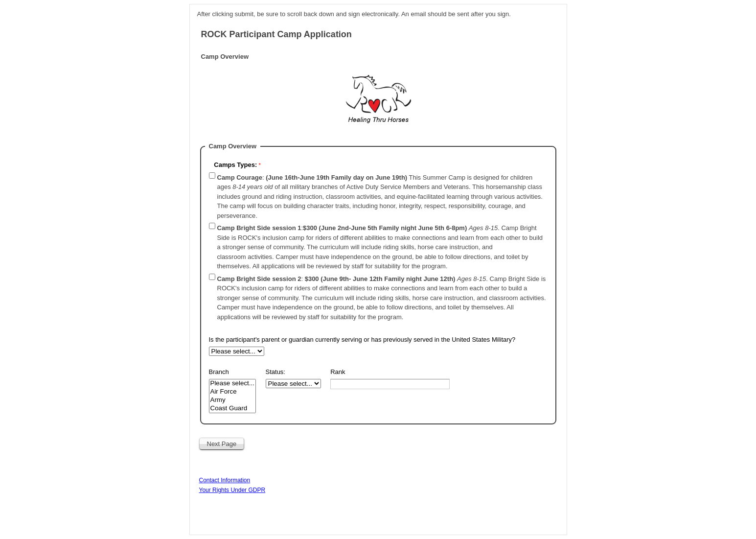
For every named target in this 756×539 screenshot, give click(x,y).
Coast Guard (232, 409)
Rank (338, 372)
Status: (275, 372)
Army (232, 400)
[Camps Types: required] (296, 166)
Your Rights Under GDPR (232, 490)
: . (380, 247)
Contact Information (225, 480)
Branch (219, 372)
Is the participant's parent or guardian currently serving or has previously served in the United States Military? (363, 340)
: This (380, 197)
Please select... (232, 384)
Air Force (232, 392)
